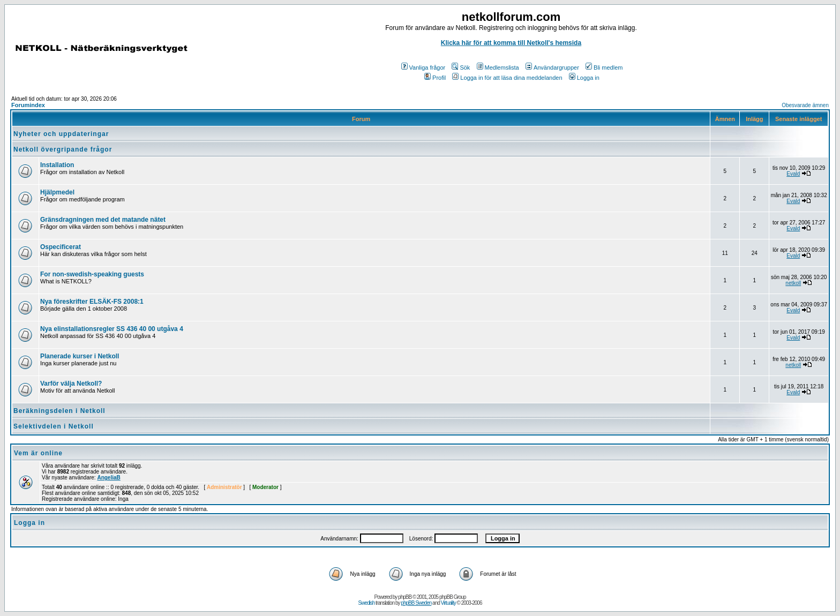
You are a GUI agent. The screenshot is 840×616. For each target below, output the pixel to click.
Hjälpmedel (57, 192)
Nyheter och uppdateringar (61, 134)
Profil (435, 78)
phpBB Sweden (416, 603)
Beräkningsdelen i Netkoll (59, 411)
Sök (461, 67)
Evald (793, 174)
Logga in (584, 78)
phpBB (405, 597)
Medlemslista (498, 67)
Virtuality (448, 603)
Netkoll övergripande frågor (63, 149)
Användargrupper (552, 67)
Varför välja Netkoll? (71, 384)
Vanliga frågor (423, 67)
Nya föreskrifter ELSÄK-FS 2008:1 (92, 302)
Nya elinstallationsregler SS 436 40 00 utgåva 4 (112, 329)
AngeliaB (108, 478)
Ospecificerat (61, 247)
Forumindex (28, 105)
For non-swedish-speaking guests (92, 274)
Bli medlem (604, 67)
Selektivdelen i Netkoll (54, 426)
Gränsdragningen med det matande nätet (103, 220)
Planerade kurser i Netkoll (80, 356)
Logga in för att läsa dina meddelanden (507, 78)
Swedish (367, 603)
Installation (57, 165)
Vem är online (38, 453)
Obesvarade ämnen (805, 105)
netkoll (793, 283)
